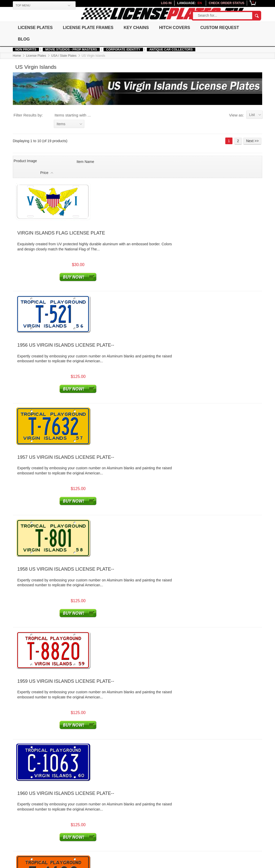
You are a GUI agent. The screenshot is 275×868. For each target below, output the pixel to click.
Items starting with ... (72, 115)
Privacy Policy (137, 815)
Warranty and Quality (143, 843)
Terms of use (98, 864)
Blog (24, 39)
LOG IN (167, 3)
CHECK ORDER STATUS (227, 3)
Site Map (176, 815)
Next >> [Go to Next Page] (253, 141)
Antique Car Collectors (171, 50)
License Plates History (186, 810)
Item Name (85, 161)
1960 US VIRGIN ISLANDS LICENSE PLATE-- (124, 402)
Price (232, 161)
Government (51, 810)
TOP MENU (23, 5)
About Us (49, 805)
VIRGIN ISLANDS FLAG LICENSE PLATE (120, 175)
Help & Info (22, 799)
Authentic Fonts (25, 819)
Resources (178, 799)
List (253, 115)
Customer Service (141, 799)
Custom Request (222, 28)
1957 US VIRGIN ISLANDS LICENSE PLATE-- (124, 266)
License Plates (35, 28)
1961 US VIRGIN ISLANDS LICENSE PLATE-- (124, 447)
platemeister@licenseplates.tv (167, 780)
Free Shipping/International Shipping (143, 824)
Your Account (95, 799)
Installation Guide (182, 820)
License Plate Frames (88, 28)
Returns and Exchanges (145, 838)
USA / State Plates (63, 56)
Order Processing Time (144, 832)
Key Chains (137, 28)
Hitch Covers (176, 28)
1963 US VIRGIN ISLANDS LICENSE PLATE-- (124, 537)
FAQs (131, 805)
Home (16, 56)
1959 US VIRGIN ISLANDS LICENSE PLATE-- (124, 356)
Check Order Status (100, 815)
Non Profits (25, 50)
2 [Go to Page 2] (239, 141)
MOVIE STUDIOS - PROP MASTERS (71, 50)
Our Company (53, 799)
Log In (89, 805)
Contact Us (135, 848)
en (200, 3)
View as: (237, 115)
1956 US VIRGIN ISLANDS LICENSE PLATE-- (124, 221)
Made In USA (23, 824)
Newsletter (220, 799)
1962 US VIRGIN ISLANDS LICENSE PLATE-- (124, 492)
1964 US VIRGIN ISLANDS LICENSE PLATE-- (124, 582)
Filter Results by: (28, 115)
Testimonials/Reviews (186, 805)
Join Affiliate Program (101, 820)
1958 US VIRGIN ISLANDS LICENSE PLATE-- (124, 311)
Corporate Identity (123, 50)
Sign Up (90, 810)
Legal (130, 810)
